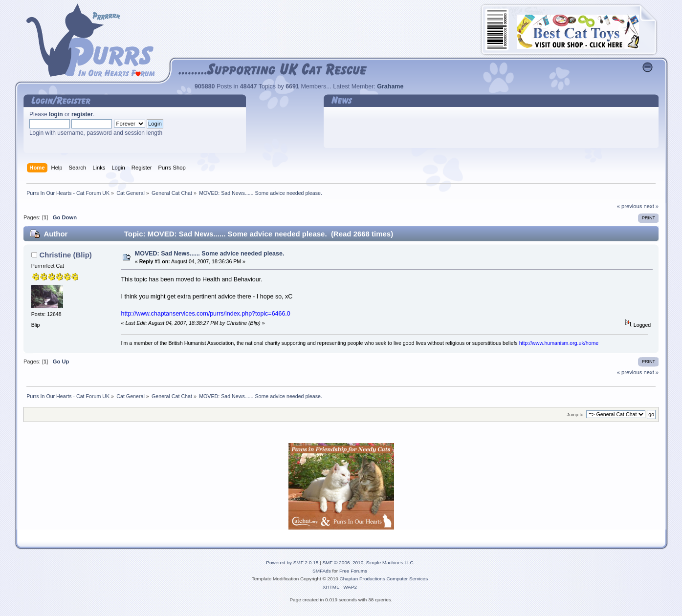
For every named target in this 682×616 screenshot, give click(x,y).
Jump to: (576, 414)
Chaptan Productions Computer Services (384, 579)
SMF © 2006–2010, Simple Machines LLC (368, 563)
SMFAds (322, 571)
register (82, 114)
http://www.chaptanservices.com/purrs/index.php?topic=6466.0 (206, 314)
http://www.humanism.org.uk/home (559, 343)
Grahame (390, 86)
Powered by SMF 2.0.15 (292, 563)
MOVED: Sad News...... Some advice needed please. (210, 254)
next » (651, 206)
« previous (630, 206)
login (56, 114)
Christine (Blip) (66, 255)
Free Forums (353, 571)
